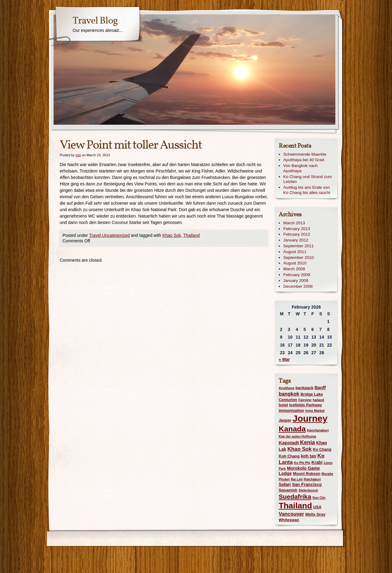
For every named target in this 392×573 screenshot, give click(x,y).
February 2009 (297, 275)
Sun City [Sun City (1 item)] (319, 498)
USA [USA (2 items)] (317, 507)
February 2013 (297, 229)
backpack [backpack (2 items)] (304, 388)
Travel (95, 235)
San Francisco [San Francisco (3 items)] (307, 484)
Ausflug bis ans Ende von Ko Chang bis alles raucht (307, 190)
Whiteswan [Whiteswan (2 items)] (289, 520)
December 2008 (298, 286)
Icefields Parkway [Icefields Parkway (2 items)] (305, 405)
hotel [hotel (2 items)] (283, 405)
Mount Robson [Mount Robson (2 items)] (307, 474)
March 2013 (294, 223)
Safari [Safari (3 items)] (285, 484)
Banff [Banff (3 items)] (320, 388)
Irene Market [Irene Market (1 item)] (315, 411)
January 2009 (296, 281)
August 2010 (295, 263)
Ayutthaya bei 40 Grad (304, 160)
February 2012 (297, 234)
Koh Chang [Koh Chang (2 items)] (289, 456)
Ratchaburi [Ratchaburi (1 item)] (312, 479)
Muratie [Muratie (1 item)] (327, 474)
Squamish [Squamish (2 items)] (288, 490)
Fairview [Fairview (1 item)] (305, 400)
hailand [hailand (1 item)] (318, 400)
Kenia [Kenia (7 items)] (307, 442)
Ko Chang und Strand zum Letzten (307, 179)
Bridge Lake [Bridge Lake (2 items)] (312, 394)
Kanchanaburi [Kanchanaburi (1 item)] (318, 430)
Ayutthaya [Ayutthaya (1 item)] (286, 388)
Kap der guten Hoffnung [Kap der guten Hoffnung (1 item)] (297, 436)
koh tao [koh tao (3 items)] (309, 456)
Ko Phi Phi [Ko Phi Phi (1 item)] (302, 463)
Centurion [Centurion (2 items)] (288, 400)
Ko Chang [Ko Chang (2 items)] (322, 449)
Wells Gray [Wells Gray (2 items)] (315, 514)
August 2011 (295, 252)
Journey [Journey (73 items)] (310, 418)
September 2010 (298, 258)
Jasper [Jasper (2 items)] (285, 420)
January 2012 (296, 240)
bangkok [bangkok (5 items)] (289, 394)
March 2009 (294, 269)
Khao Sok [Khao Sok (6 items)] (299, 449)
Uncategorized (116, 235)
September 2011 (298, 246)
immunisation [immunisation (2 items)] (291, 410)
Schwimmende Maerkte (305, 154)
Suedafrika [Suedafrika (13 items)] (295, 497)
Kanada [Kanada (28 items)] (292, 429)
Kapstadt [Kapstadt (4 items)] (289, 443)
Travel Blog (95, 21)
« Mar (284, 359)
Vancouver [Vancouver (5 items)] (291, 514)
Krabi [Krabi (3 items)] (317, 462)
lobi (78, 155)
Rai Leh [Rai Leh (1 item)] (297, 479)
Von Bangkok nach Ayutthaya (300, 168)
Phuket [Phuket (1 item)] (284, 479)
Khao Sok (172, 235)
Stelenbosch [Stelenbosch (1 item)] (308, 490)
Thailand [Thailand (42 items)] (295, 506)
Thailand (191, 235)
